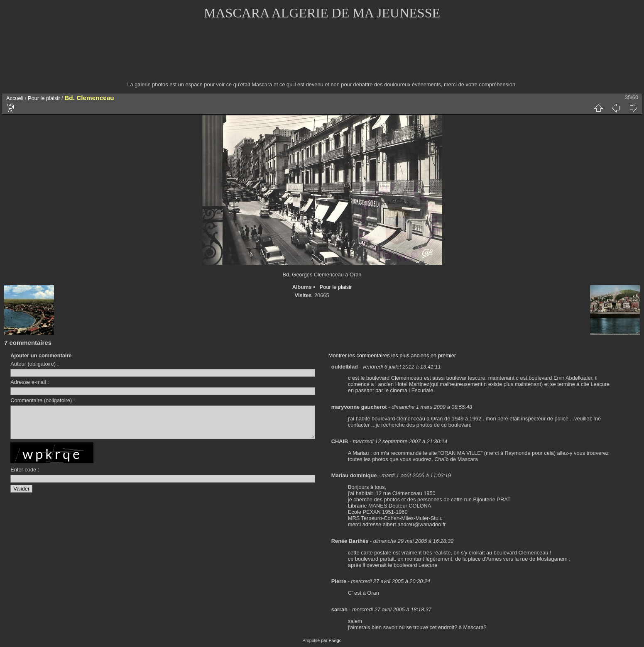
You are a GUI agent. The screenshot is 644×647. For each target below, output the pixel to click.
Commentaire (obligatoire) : (43, 400)
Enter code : (25, 476)
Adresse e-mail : (29, 382)
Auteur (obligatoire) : (34, 364)
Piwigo (335, 640)
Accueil (15, 98)
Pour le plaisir (44, 98)
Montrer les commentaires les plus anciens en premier (392, 355)
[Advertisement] (322, 56)
